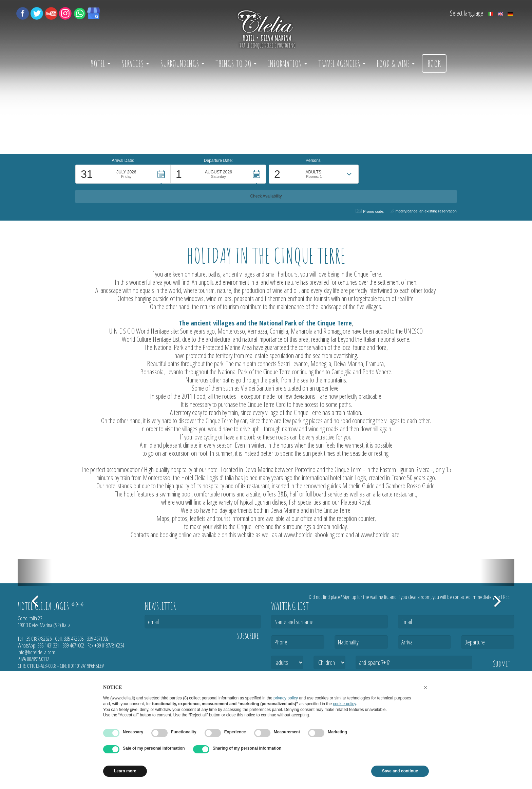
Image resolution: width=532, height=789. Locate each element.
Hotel (100, 63)
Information (287, 63)
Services (135, 63)
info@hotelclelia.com (36, 652)
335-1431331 (48, 645)
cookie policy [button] (344, 704)
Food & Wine (396, 63)
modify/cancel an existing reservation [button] (423, 211)
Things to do (236, 63)
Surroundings (182, 63)
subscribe (248, 636)
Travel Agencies (342, 63)
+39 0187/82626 (38, 639)
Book (434, 63)
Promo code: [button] (370, 211)
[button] (123, 194)
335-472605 (74, 639)
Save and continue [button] (400, 771)
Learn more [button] (125, 771)
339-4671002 (98, 639)
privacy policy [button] (286, 698)
